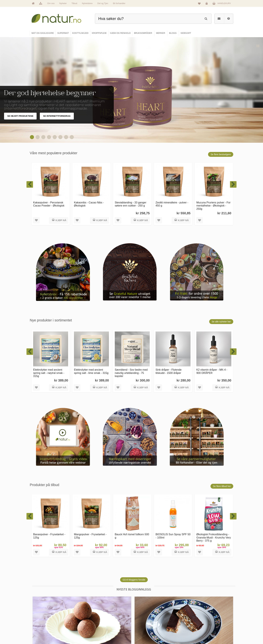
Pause (258, 46)
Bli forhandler (119, 3)
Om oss (51, 3)
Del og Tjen (103, 3)
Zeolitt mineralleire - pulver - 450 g (172, 204)
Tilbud (74, 3)
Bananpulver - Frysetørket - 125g (49, 536)
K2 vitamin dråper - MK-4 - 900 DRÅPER (212, 371)
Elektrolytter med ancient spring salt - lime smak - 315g (91, 371)
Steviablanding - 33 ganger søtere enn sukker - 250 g (131, 204)
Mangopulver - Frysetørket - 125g (90, 536)
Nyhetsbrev (87, 3)
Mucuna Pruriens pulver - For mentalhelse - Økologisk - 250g (213, 206)
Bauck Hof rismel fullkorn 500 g (132, 536)
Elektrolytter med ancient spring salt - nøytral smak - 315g (49, 373)
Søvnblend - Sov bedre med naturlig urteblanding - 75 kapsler (131, 373)
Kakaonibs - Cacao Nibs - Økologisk (89, 204)
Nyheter (63, 3)
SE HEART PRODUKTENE (20, 116)
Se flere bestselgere (221, 154)
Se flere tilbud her (222, 486)
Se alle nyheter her (221, 322)
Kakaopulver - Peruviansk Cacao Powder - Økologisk (49, 204)
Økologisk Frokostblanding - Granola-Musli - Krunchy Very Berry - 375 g (214, 537)
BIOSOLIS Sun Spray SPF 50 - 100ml (173, 536)
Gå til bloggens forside (134, 580)
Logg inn (207, 4)
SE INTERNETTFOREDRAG (57, 116)
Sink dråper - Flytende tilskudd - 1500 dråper (169, 371)
